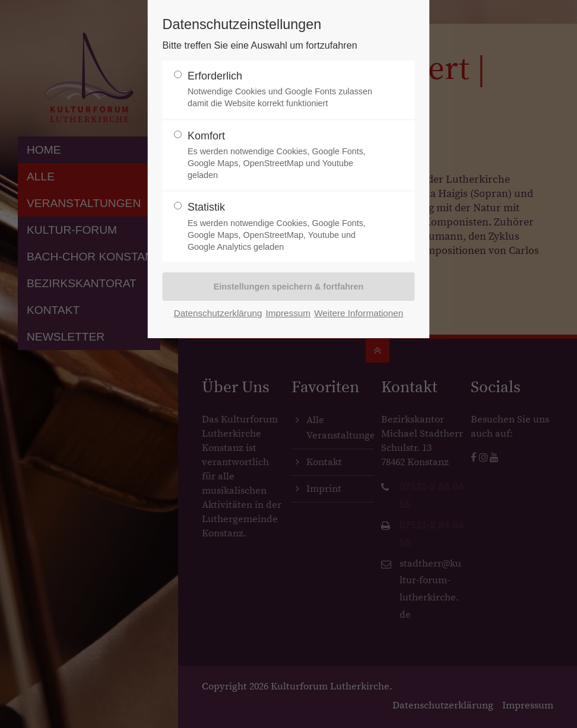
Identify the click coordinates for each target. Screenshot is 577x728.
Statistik (284, 227)
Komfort (284, 156)
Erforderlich (284, 90)
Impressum (288, 313)
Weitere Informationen (359, 313)
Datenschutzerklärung (218, 313)
